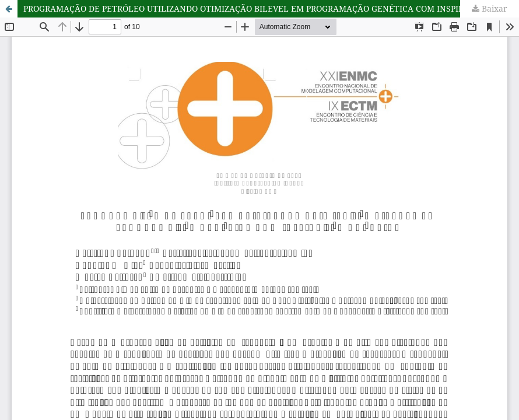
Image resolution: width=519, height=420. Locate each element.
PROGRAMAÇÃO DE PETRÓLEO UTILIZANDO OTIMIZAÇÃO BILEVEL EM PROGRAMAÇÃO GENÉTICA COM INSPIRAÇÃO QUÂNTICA (271, 8)
